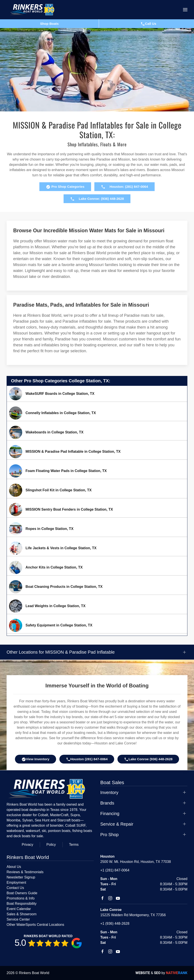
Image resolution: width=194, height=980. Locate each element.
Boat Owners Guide (22, 893)
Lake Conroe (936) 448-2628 (148, 759)
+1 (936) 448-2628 (115, 924)
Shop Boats (49, 24)
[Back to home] (34, 10)
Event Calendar (19, 909)
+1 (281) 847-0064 (115, 870)
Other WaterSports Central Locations (35, 925)
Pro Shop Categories (65, 187)
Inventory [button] (109, 792)
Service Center (18, 919)
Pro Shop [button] (109, 835)
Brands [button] (107, 803)
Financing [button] (110, 814)
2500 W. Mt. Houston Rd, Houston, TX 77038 (136, 862)
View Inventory (36, 759)
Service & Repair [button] (117, 824)
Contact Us (15, 888)
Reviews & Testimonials (25, 872)
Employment (16, 883)
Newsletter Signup (21, 877)
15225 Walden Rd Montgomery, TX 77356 (133, 915)
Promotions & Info (21, 898)
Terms (74, 845)
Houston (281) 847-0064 (87, 759)
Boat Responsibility (22, 904)
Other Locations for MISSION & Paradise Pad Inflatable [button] (61, 652)
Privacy (27, 845)
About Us (14, 867)
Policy (51, 845)
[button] (185, 10)
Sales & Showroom (22, 914)
